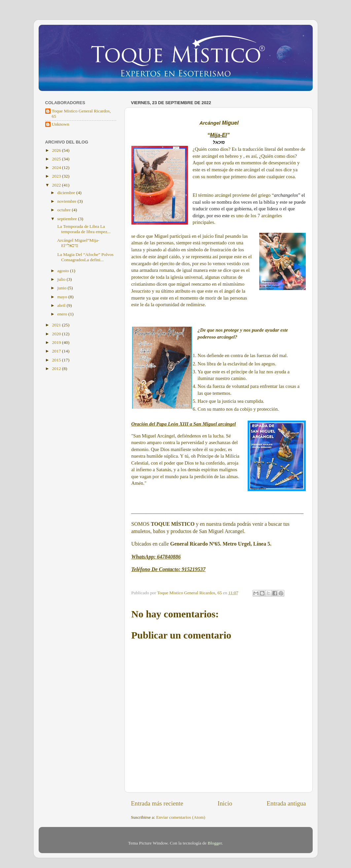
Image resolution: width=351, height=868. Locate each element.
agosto (64, 271)
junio (63, 288)
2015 (57, 360)
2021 (57, 325)
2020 (57, 334)
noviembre (68, 201)
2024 (57, 167)
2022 (57, 185)
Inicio (225, 803)
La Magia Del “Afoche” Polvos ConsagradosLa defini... (85, 257)
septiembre (68, 219)
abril (62, 305)
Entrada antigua (286, 803)
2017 (57, 351)
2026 (57, 150)
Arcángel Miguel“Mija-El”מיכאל (78, 243)
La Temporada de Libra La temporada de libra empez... (83, 229)
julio (62, 279)
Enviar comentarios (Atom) (181, 817)
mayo (63, 297)
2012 (57, 369)
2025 (57, 159)
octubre (65, 210)
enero (63, 314)
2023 (57, 176)
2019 (57, 342)
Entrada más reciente (157, 803)
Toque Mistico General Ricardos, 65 (81, 114)
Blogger (215, 843)
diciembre (67, 193)
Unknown (61, 124)
